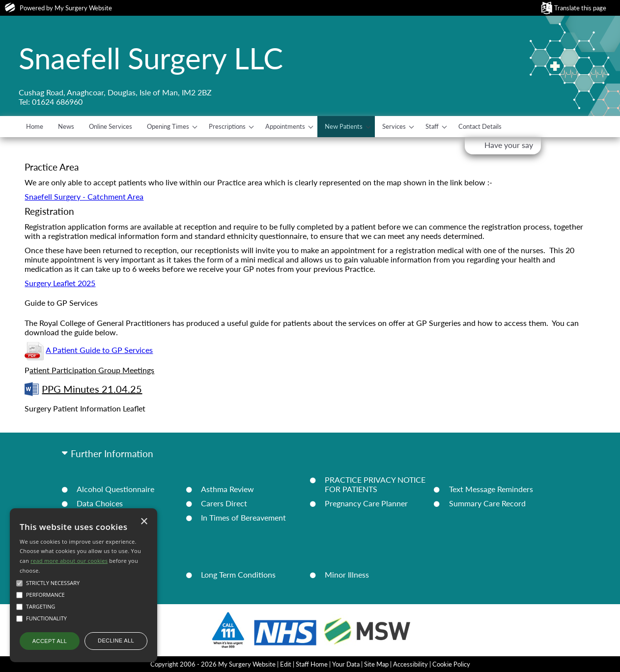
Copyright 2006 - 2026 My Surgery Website (213, 664)
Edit (286, 664)
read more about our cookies (69, 561)
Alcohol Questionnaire (115, 489)
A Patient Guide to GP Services (99, 350)
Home (35, 126)
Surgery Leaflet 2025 (60, 283)
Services (394, 126)
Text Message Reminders (491, 489)
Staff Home (312, 664)
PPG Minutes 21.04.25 (83, 389)
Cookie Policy (451, 664)
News (66, 126)
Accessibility (410, 664)
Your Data (346, 664)
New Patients (344, 126)
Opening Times (168, 126)
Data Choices (100, 503)
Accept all (50, 641)
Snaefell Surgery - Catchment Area (84, 196)
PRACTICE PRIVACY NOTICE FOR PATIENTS (375, 484)
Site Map (376, 664)
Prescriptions (227, 126)
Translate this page (580, 8)
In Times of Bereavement (243, 517)
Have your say (509, 145)
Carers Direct (224, 503)
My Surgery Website (83, 8)
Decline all (116, 641)
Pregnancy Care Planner (366, 503)
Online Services (111, 126)
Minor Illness (347, 574)
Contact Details (480, 126)
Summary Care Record (487, 503)
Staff (432, 126)
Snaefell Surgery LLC (151, 58)
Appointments (285, 126)
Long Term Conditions (238, 574)
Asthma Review (227, 489)
